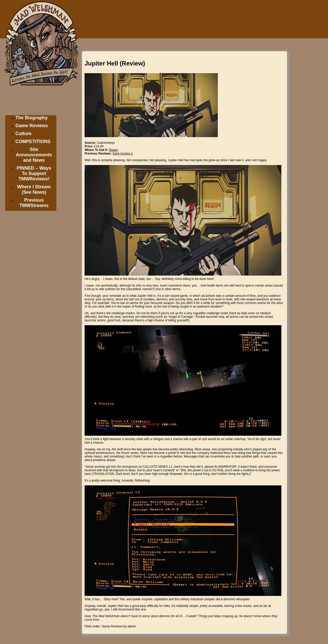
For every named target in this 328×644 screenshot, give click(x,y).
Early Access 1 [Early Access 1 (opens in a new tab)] (123, 154)
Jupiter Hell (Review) (115, 63)
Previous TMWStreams (34, 203)
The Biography (32, 118)
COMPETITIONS (33, 141)
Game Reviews (32, 126)
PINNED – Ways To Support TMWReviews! (34, 173)
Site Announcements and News (34, 155)
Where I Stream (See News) (34, 189)
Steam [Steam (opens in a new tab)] (113, 150)
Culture (23, 134)
